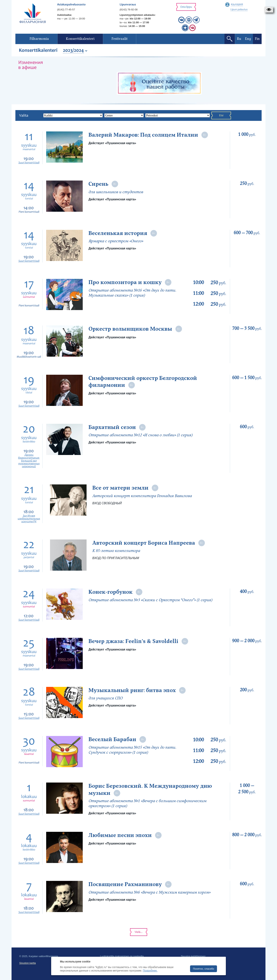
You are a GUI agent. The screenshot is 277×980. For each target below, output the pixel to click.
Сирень (98, 184)
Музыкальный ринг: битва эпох (132, 690)
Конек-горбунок (111, 592)
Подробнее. (150, 971)
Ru (239, 39)
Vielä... (139, 932)
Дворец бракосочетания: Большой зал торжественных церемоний (29, 461)
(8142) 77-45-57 (66, 10)
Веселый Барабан (112, 739)
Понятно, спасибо (204, 969)
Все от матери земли (120, 488)
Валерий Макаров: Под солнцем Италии (143, 135)
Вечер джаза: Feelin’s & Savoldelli (134, 641)
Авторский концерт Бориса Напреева (144, 543)
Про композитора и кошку (125, 282)
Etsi (221, 116)
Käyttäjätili (237, 5)
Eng (248, 39)
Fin (257, 39)
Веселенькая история (118, 233)
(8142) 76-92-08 (129, 10)
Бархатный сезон (112, 427)
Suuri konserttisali (29, 163)
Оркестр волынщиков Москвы (130, 329)
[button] (269, 10)
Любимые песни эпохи (120, 835)
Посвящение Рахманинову (125, 884)
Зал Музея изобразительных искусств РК (29, 519)
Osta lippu (186, 7)
